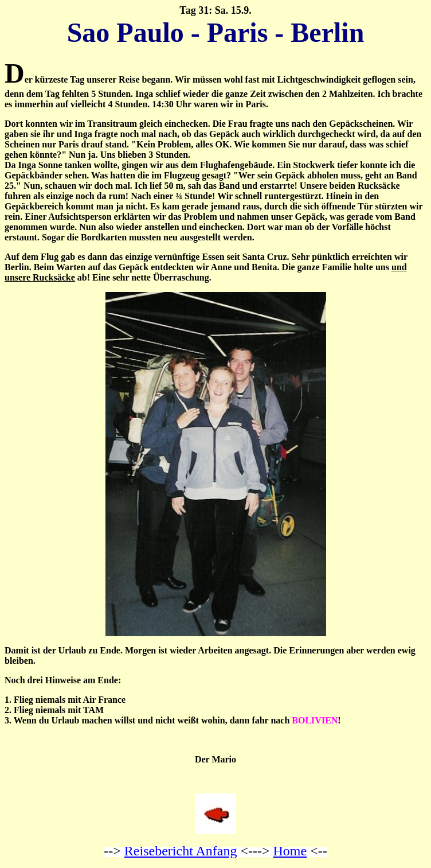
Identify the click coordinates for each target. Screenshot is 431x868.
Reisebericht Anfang (181, 851)
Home (290, 851)
